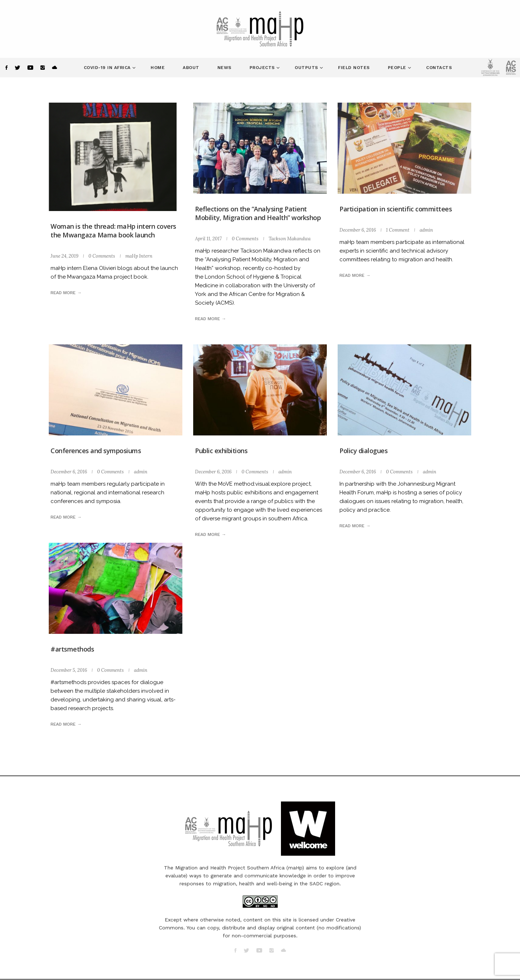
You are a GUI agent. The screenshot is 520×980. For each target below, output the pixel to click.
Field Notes (354, 68)
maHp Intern (139, 256)
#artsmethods (72, 649)
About (191, 68)
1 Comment (398, 230)
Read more (63, 293)
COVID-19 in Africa (108, 68)
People (398, 68)
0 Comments (102, 256)
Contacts (439, 68)
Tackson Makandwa (290, 239)
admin (426, 230)
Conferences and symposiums (96, 451)
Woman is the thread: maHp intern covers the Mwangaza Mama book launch (113, 231)
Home (158, 68)
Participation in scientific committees (396, 209)
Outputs (307, 68)
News (224, 68)
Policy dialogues (363, 451)
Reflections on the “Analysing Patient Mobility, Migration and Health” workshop (258, 213)
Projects (263, 68)
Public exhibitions (221, 451)
